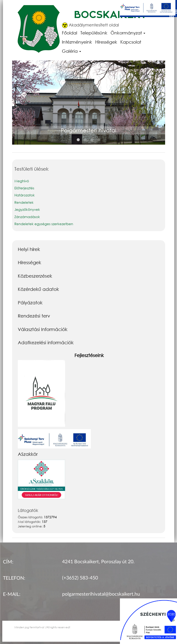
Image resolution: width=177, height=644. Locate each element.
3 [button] (92, 140)
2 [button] (85, 140)
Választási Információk (43, 329)
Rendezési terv (34, 316)
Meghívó (22, 181)
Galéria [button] (71, 51)
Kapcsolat (131, 42)
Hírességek (106, 42)
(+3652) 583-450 (80, 578)
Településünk (94, 33)
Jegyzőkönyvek (27, 209)
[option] (89, 108)
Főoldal (70, 33)
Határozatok (25, 195)
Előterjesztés (24, 188)
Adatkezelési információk (46, 342)
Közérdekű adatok (38, 289)
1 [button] (78, 140)
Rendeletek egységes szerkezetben (44, 224)
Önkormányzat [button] (128, 33)
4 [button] (99, 140)
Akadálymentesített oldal (91, 25)
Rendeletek (24, 202)
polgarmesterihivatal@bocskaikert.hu (101, 594)
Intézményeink (77, 42)
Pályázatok (30, 302)
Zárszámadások (27, 217)
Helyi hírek (29, 249)
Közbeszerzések (35, 276)
